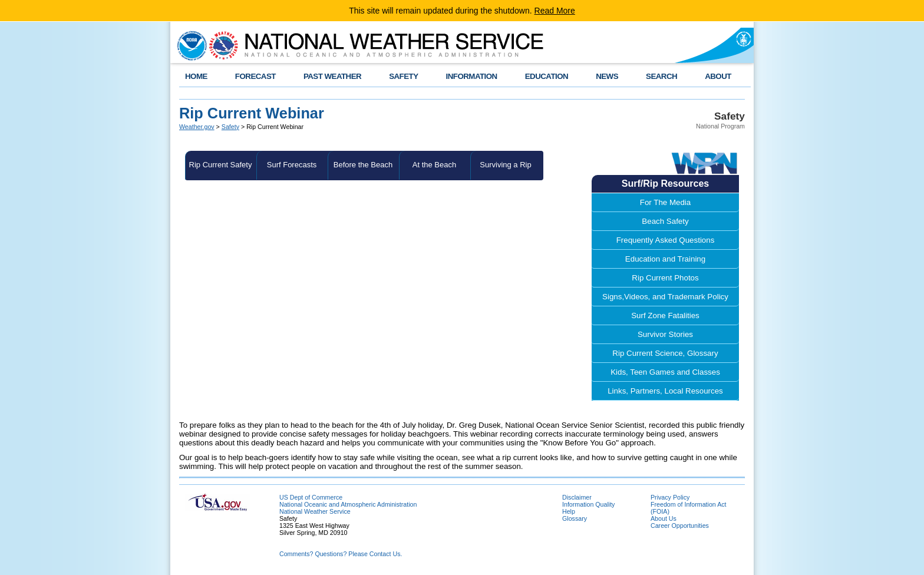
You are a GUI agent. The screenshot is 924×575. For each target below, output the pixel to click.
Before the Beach (363, 165)
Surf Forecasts (292, 165)
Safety (230, 127)
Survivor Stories (665, 334)
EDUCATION (547, 76)
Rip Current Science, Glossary (665, 353)
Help (569, 511)
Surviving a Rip (505, 165)
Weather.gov (197, 127)
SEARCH (661, 76)
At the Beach (434, 165)
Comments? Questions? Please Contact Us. (341, 554)
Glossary (575, 518)
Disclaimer (577, 497)
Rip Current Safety (221, 165)
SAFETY (403, 76)
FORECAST (255, 76)
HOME (196, 76)
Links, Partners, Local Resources (665, 391)
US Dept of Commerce (311, 497)
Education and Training (665, 259)
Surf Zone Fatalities (665, 315)
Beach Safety (665, 221)
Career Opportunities (680, 526)
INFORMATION (472, 76)
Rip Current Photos (665, 278)
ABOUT (718, 76)
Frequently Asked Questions (666, 240)
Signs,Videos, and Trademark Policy (665, 297)
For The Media (665, 202)
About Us (664, 518)
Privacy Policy (670, 497)
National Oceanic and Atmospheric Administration (348, 504)
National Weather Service (315, 511)
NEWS (607, 76)
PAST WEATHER (332, 76)
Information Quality (588, 504)
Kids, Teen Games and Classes (665, 372)
